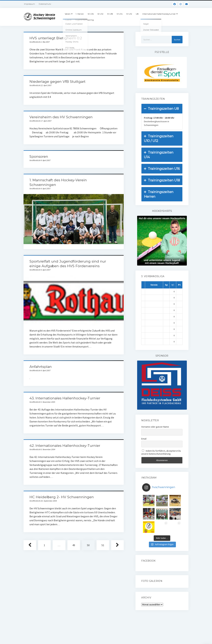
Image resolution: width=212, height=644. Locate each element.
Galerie (68, 20)
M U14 (120, 14)
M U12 (129, 14)
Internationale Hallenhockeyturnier (159, 14)
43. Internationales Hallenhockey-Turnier (65, 398)
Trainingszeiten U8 (161, 109)
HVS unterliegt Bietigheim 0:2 (56, 38)
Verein (68, 14)
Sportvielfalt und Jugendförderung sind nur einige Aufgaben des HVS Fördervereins (74, 300)
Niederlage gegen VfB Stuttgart (57, 82)
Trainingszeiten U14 (159, 155)
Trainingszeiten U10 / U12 (159, 138)
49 (74, 545)
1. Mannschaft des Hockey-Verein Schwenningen (74, 219)
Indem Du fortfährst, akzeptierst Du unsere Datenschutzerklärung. (161, 452)
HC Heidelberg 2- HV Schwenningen (62, 497)
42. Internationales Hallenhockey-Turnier (65, 446)
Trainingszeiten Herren (159, 194)
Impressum (29, 4)
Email (144, 439)
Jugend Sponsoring (84, 20)
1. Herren (80, 14)
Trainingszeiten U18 (162, 180)
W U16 (91, 14)
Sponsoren (39, 156)
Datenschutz (45, 4)
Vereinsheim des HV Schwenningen (61, 117)
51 (103, 545)
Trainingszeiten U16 (162, 169)
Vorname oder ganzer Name (155, 427)
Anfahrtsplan (41, 367)
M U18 (110, 14)
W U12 (100, 14)
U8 (137, 14)
